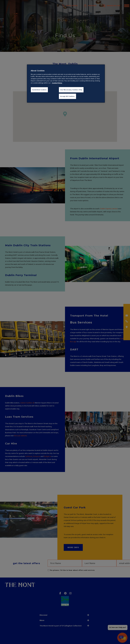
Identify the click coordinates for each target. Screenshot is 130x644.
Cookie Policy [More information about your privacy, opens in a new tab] (57, 83)
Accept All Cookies (67, 96)
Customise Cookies (39, 90)
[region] (66, 84)
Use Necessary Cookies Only (71, 90)
